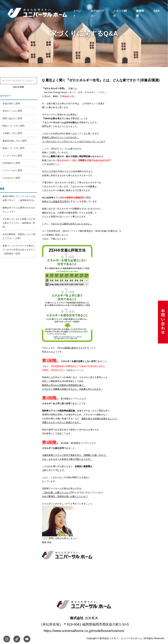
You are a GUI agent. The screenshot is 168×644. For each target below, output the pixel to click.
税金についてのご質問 (13, 148)
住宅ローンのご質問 (12, 111)
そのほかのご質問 (11, 178)
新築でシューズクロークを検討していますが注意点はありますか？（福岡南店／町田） (19, 250)
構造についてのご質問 (13, 126)
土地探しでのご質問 (12, 133)
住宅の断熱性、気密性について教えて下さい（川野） (19, 236)
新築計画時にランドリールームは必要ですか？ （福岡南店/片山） (19, 198)
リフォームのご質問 (12, 170)
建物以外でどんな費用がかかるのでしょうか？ (19, 210)
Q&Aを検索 (18, 87)
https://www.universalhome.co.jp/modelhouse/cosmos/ (84, 631)
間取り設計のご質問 (12, 118)
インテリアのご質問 (12, 156)
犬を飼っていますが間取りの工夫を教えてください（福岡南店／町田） (19, 223)
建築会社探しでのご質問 (15, 141)
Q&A (157, 11)
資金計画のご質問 (11, 104)
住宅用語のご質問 (11, 163)
